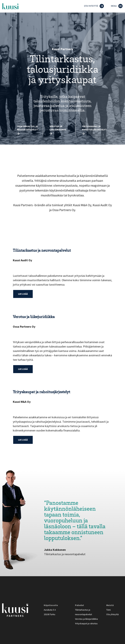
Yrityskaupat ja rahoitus (86, 623)
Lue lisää (23, 294)
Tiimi (108, 610)
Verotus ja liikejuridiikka (58, 128)
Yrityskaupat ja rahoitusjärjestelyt (94, 128)
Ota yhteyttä (112, 614)
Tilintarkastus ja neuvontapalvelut (27, 128)
